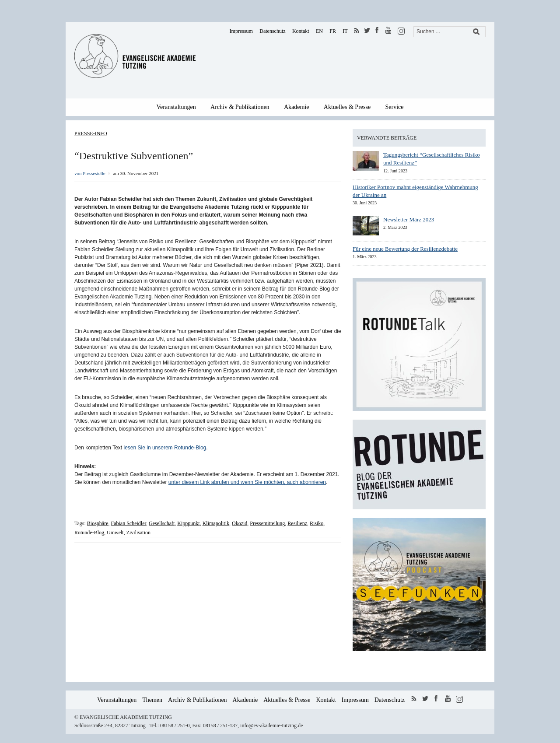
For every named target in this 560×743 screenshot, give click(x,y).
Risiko (317, 523)
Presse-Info (91, 133)
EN (319, 31)
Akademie (297, 107)
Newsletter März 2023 (409, 219)
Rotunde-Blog (89, 533)
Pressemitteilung (267, 523)
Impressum (241, 31)
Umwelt (115, 533)
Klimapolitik (216, 523)
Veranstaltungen (176, 107)
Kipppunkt (188, 523)
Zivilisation (138, 533)
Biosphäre (98, 523)
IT (345, 31)
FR (333, 31)
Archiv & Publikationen (240, 107)
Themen (152, 700)
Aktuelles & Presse (347, 107)
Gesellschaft (162, 523)
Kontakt (301, 31)
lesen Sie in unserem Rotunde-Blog (165, 448)
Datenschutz (272, 31)
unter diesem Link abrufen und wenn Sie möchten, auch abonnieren (247, 482)
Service (395, 107)
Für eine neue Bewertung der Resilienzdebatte (405, 249)
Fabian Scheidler (128, 523)
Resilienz (297, 523)
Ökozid (240, 523)
